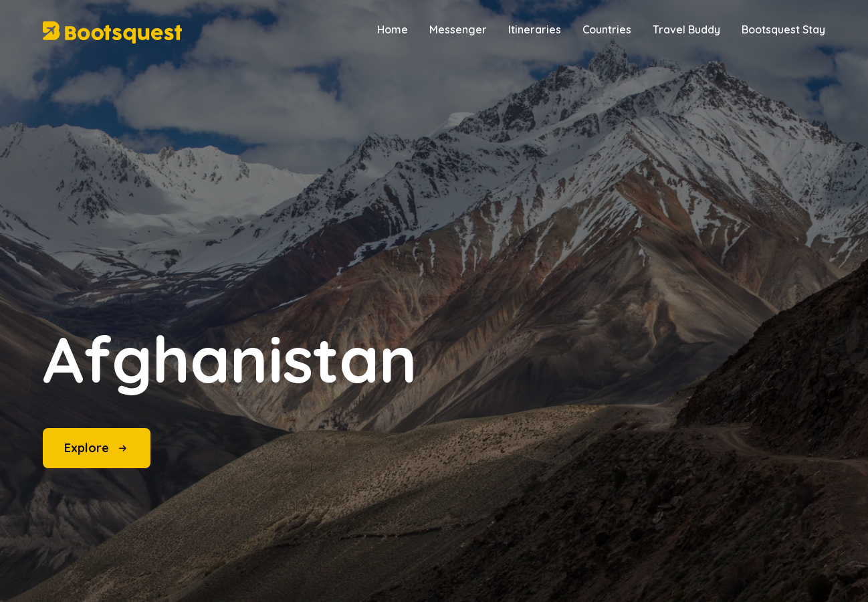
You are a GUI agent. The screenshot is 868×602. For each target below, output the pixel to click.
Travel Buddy (686, 29)
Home (393, 29)
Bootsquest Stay (783, 29)
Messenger (458, 29)
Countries (607, 29)
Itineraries (535, 29)
